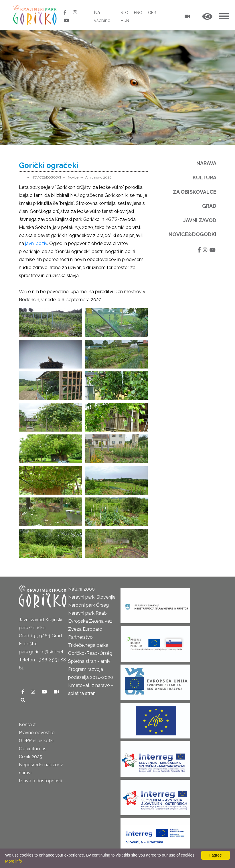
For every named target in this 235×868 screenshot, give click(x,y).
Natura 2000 (81, 589)
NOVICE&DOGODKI (46, 177)
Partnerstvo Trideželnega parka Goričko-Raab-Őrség (90, 645)
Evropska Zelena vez (90, 621)
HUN (125, 21)
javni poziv (36, 243)
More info (13, 861)
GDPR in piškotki (36, 741)
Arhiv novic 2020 (98, 177)
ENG (138, 13)
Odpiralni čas (33, 749)
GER (152, 13)
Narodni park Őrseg (88, 605)
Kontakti (28, 725)
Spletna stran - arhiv (89, 661)
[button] (207, 17)
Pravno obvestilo (37, 733)
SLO (124, 13)
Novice (73, 177)
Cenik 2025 (30, 757)
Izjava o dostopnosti (41, 781)
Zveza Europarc (85, 629)
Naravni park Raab (87, 613)
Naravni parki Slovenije (92, 597)
